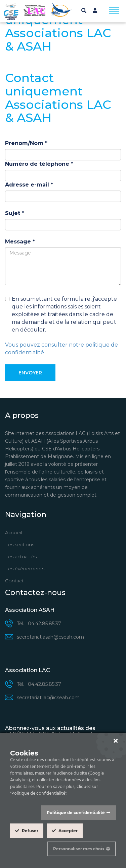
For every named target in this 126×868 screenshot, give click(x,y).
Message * (20, 242)
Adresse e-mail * (29, 185)
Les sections (20, 545)
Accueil (13, 532)
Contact (14, 581)
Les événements (25, 569)
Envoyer (30, 373)
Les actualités (21, 557)
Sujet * (15, 213)
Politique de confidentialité (76, 813)
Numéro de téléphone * (39, 164)
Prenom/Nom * (26, 143)
